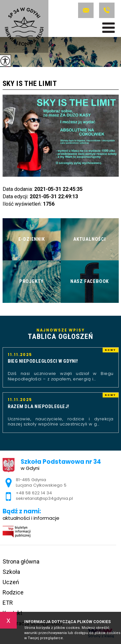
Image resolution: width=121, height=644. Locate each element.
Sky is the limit (30, 84)
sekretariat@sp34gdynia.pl (86, 10)
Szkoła (11, 572)
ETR (8, 603)
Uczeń (11, 582)
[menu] (109, 28)
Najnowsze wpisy (61, 334)
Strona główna (21, 561)
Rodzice (13, 592)
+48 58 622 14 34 (107, 10)
